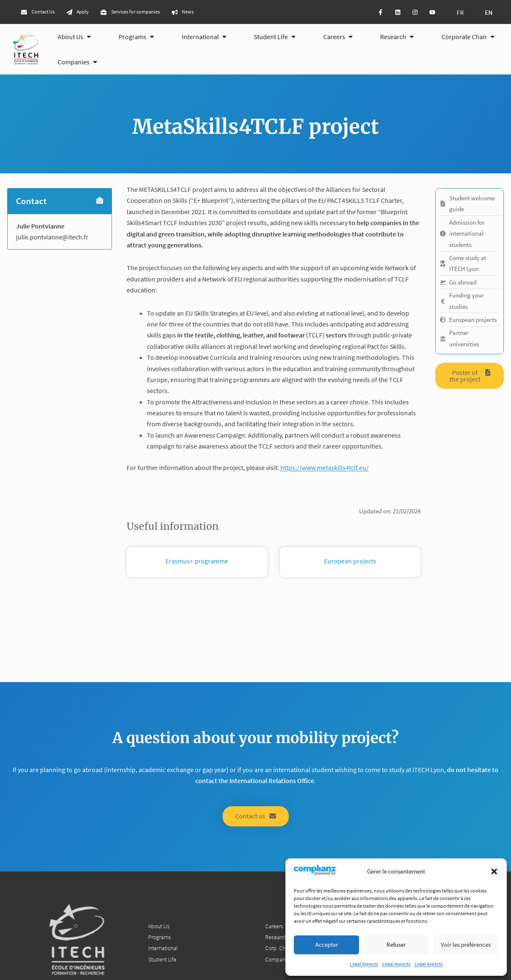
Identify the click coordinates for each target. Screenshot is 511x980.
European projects (350, 563)
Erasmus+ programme (197, 563)
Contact (32, 203)
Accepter (327, 944)
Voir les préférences (466, 944)
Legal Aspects (364, 964)
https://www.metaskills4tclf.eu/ (325, 469)
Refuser (396, 944)
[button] (494, 871)
